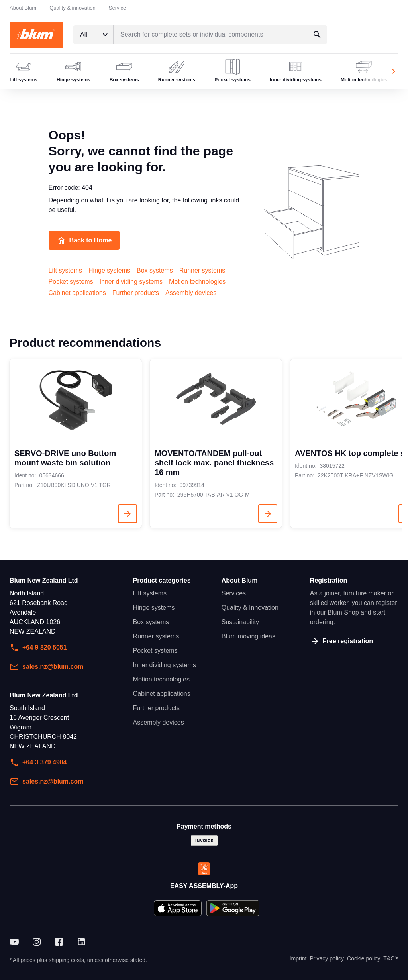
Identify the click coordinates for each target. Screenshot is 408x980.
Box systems (155, 270)
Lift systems (65, 270)
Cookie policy (364, 958)
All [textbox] (84, 34)
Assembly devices (191, 293)
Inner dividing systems (131, 282)
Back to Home (84, 240)
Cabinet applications (77, 293)
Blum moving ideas (248, 636)
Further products (136, 293)
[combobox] (93, 35)
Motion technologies (197, 282)
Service (117, 8)
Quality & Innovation (250, 608)
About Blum (23, 8)
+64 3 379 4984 (38, 762)
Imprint (298, 958)
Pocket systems (71, 282)
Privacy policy (327, 958)
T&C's (391, 958)
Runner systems (202, 270)
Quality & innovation (73, 8)
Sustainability (240, 622)
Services (234, 593)
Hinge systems (109, 270)
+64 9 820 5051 (38, 648)
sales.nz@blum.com (46, 667)
